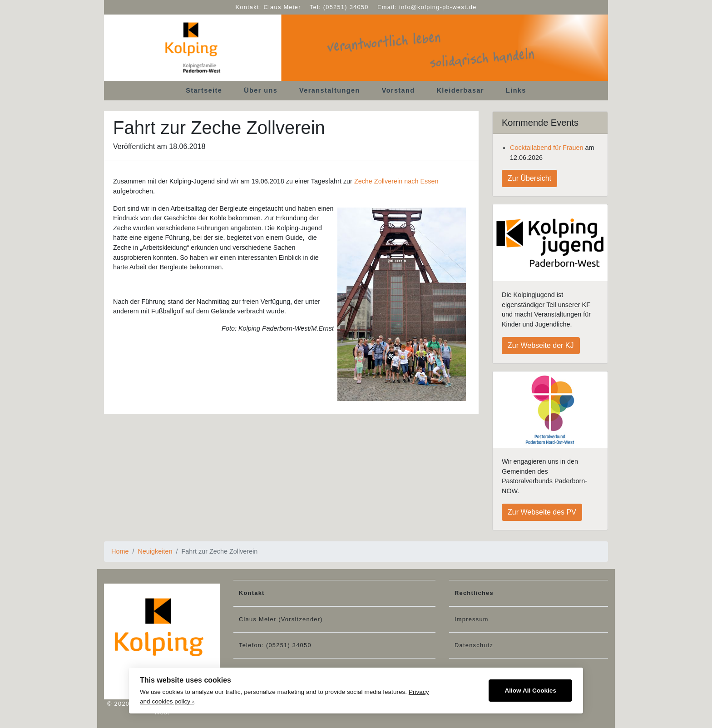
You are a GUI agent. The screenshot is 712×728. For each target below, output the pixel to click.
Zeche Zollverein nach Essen (396, 181)
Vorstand (398, 90)
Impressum (472, 619)
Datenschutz (474, 645)
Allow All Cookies (530, 691)
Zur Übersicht (529, 178)
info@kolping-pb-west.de (438, 7)
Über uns (261, 90)
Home (120, 551)
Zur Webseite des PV (542, 512)
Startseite (204, 90)
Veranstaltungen (330, 90)
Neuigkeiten (155, 551)
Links (516, 90)
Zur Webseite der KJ (541, 345)
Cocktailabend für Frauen (547, 148)
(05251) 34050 (346, 7)
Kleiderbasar (460, 90)
